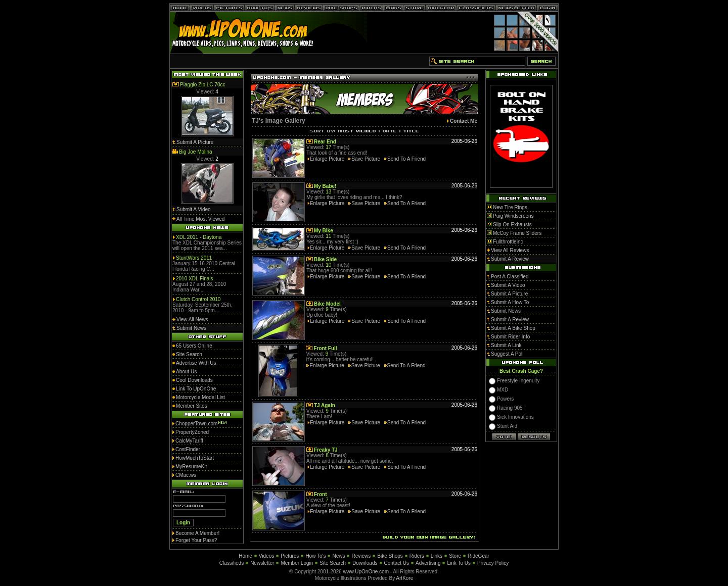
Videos (266, 556)
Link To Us (459, 563)
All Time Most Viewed (200, 219)
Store (455, 556)
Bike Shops (390, 556)
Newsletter (262, 563)
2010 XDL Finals (195, 279)
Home (245, 556)
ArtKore (404, 578)
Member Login (297, 563)
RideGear (479, 556)
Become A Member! (197, 533)
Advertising (428, 563)
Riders (417, 556)
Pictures (290, 556)
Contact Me (464, 121)
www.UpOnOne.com (366, 572)
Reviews (361, 556)
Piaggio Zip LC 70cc (203, 85)
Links (437, 556)
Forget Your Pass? (196, 540)
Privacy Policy (493, 563)
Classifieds (232, 563)
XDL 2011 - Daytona (199, 237)
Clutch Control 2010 (198, 299)
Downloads (365, 563)
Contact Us (397, 563)
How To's (315, 556)
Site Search (333, 563)
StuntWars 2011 (194, 258)
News (338, 556)
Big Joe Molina (196, 152)
